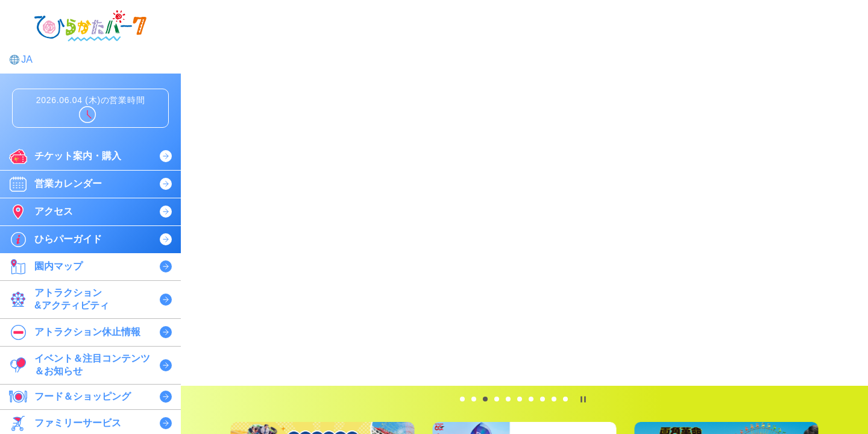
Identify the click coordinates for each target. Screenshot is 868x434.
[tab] (462, 399)
